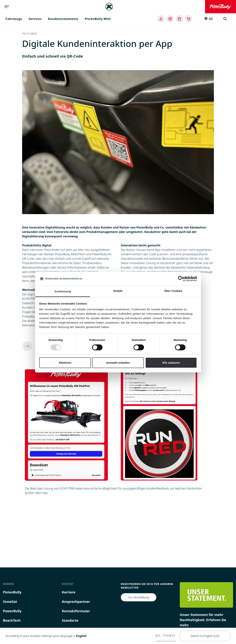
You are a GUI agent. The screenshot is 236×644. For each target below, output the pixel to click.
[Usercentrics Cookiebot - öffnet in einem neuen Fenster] (181, 279)
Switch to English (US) (205, 636)
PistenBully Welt (98, 19)
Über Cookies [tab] (173, 291)
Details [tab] (118, 291)
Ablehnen (65, 363)
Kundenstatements (63, 19)
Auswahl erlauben (118, 363)
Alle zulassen (171, 363)
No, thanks (166, 636)
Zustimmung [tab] (63, 291)
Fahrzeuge (14, 19)
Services (35, 19)
